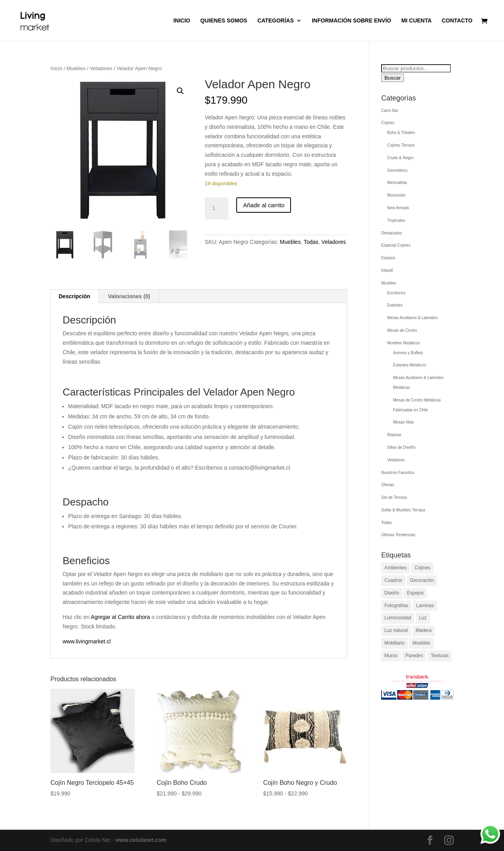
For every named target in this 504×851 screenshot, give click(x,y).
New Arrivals (398, 208)
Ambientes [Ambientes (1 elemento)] (396, 568)
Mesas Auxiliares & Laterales (412, 318)
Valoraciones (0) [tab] (129, 296)
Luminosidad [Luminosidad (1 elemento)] (398, 618)
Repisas (394, 435)
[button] (180, 91)
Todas (311, 242)
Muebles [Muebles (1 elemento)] (421, 643)
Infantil (387, 270)
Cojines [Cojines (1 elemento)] (422, 568)
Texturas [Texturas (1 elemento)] (440, 656)
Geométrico (397, 170)
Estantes (395, 305)
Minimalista (397, 183)
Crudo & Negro (400, 158)
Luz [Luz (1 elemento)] (423, 618)
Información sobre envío (351, 21)
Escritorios (396, 293)
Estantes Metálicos (409, 365)
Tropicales (396, 220)
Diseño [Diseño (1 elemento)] (392, 593)
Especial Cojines (396, 245)
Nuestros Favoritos (398, 473)
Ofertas (388, 485)
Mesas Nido (403, 422)
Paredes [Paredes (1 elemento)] (414, 656)
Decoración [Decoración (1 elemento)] (422, 580)
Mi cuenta (416, 21)
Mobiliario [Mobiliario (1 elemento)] (394, 643)
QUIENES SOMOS (224, 21)
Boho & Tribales (401, 133)
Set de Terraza (394, 497)
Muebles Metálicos (403, 343)
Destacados (392, 233)
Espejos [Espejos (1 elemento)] (415, 593)
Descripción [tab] (74, 296)
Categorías (276, 21)
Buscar (392, 78)
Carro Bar (390, 111)
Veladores (101, 68)
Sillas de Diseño (401, 447)
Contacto (457, 21)
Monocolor (396, 195)
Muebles (76, 68)
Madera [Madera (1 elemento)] (424, 630)
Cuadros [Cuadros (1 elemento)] (393, 580)
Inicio (182, 21)
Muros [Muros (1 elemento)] (391, 656)
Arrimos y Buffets (408, 353)
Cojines (388, 123)
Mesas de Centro (402, 330)
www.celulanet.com (141, 840)
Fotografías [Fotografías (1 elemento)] (396, 606)
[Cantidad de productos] (217, 208)
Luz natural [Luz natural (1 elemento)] (396, 630)
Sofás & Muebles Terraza (403, 510)
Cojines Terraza (401, 145)
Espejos (388, 258)
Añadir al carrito (264, 205)
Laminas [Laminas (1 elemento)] (425, 606)
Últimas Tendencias (398, 535)
